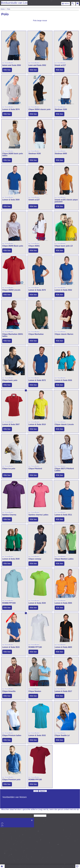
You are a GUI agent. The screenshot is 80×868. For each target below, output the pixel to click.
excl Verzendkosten (8, 63)
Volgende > (43, 791)
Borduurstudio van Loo (14, 3)
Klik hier (7, 70)
